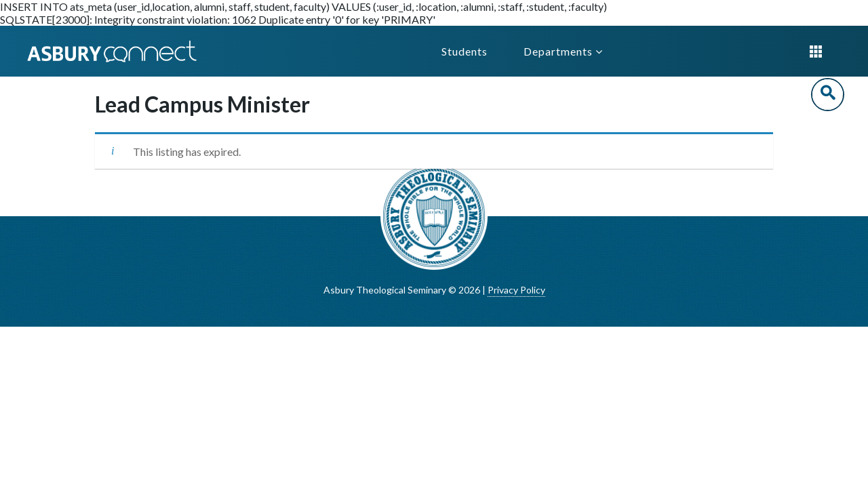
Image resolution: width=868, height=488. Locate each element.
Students (465, 51)
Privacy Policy (516, 290)
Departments (563, 51)
